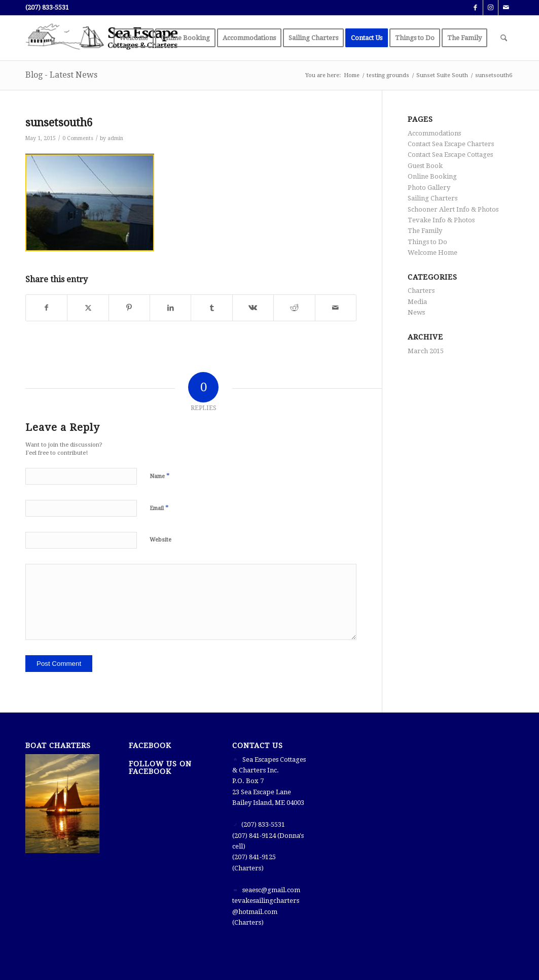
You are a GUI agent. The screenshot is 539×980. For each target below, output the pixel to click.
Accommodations (434, 133)
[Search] (504, 38)
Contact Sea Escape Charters (451, 144)
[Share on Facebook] (46, 308)
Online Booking (432, 176)
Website (160, 540)
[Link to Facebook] (475, 8)
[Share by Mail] (336, 308)
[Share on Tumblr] (211, 308)
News (416, 312)
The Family (425, 231)
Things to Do (427, 242)
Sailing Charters (433, 198)
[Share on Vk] (253, 308)
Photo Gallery (429, 188)
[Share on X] (88, 308)
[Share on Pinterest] (129, 308)
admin (115, 138)
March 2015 (426, 351)
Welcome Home (433, 252)
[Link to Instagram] (491, 8)
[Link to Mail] (506, 8)
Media (417, 302)
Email (159, 508)
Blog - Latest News (61, 75)
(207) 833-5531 (47, 7)
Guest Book (425, 166)
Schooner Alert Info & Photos (453, 209)
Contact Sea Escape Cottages (450, 155)
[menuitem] (134, 38)
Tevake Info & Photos (441, 220)
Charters (421, 291)
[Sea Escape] (101, 38)
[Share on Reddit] (294, 308)
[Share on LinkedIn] (170, 308)
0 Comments (78, 138)
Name (160, 476)
